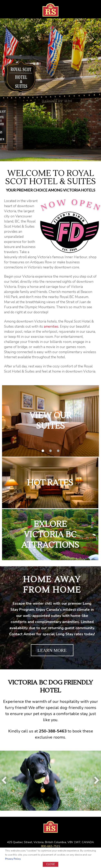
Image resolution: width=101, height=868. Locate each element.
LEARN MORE (52, 650)
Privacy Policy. (13, 859)
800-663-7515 (50, 846)
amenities (51, 327)
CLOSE (51, 864)
